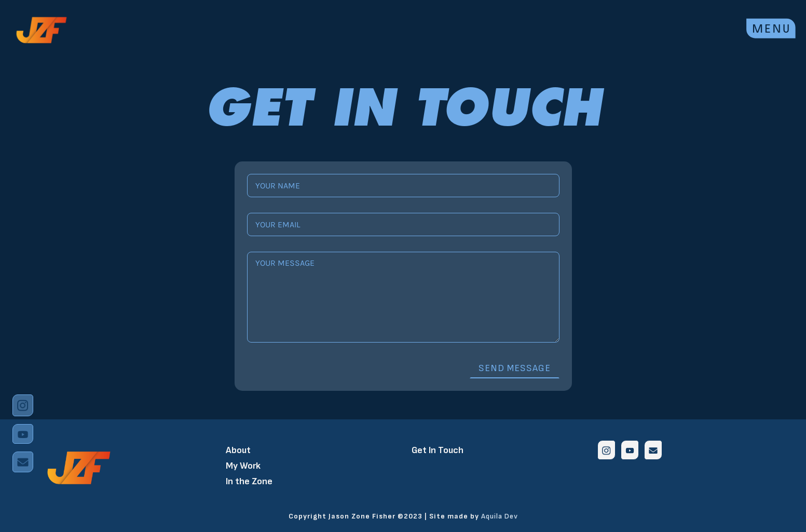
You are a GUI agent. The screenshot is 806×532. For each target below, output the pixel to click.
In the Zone (249, 481)
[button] (771, 26)
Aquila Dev (500, 516)
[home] (42, 29)
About (238, 450)
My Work (243, 466)
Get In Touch (438, 450)
